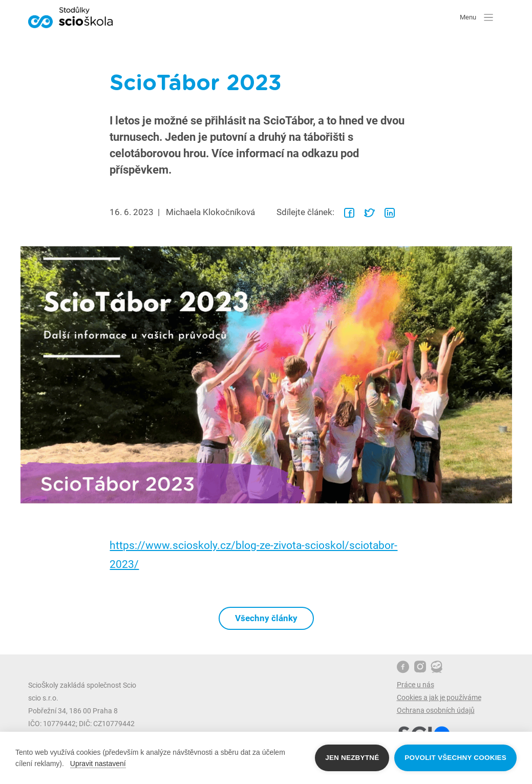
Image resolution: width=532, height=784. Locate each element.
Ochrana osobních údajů (436, 710)
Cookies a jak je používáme (439, 697)
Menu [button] (476, 17)
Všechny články (266, 618)
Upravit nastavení (98, 764)
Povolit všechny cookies (455, 758)
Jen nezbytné (352, 758)
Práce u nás (416, 685)
